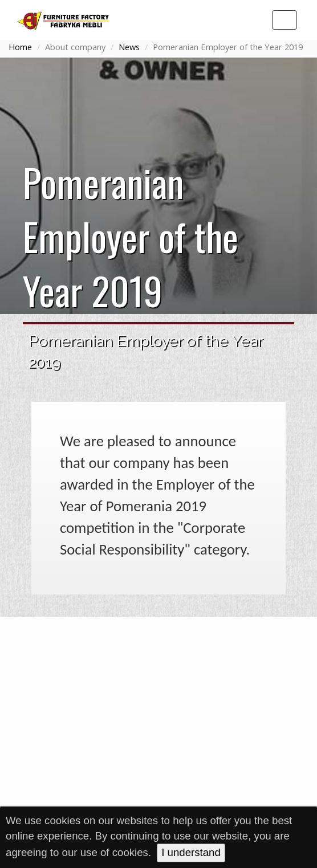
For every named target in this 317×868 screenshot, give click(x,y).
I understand (191, 852)
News (129, 47)
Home (20, 47)
